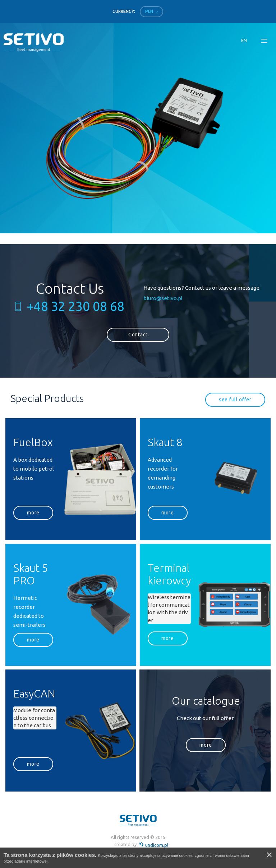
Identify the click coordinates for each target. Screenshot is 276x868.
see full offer (235, 400)
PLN (149, 11)
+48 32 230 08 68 (75, 306)
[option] (137, 128)
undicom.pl (153, 845)
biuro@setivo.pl (163, 298)
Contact (138, 335)
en (244, 40)
